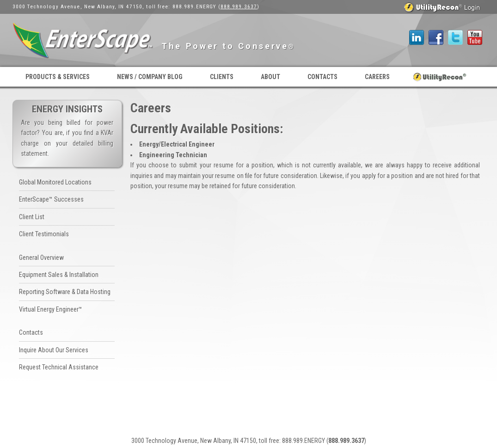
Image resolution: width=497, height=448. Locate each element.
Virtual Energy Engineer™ (51, 309)
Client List (32, 217)
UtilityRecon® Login (440, 77)
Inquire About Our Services (54, 350)
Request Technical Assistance (59, 367)
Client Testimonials (44, 234)
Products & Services (58, 77)
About (270, 77)
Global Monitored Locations (55, 182)
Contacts (322, 77)
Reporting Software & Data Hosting (65, 292)
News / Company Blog (150, 77)
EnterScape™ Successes (51, 199)
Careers (377, 77)
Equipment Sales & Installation (59, 275)
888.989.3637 (239, 7)
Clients (222, 77)
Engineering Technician (173, 155)
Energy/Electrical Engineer (177, 144)
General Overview (41, 258)
